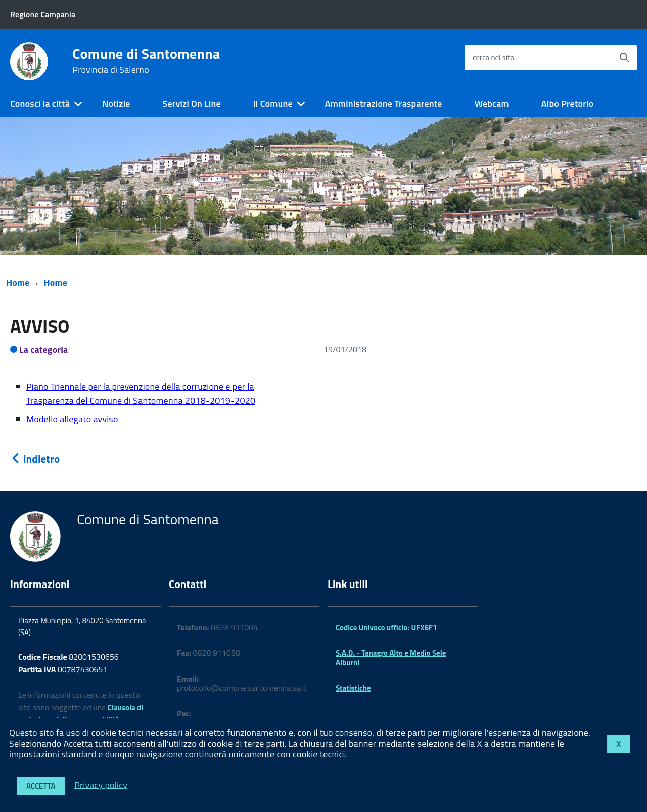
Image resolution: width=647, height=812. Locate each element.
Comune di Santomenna (146, 61)
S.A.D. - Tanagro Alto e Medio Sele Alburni (391, 658)
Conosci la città (40, 103)
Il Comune (273, 103)
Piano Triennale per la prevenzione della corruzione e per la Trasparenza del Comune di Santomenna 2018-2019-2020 (141, 394)
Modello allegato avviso (72, 419)
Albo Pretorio (567, 103)
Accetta (41, 786)
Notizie (116, 103)
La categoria (44, 350)
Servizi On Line (192, 103)
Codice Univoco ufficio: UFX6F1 (386, 628)
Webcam (492, 103)
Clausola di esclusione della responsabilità (81, 714)
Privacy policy (101, 784)
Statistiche (353, 688)
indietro (35, 459)
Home (18, 282)
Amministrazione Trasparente (384, 103)
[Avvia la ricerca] (624, 58)
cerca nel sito (493, 57)
